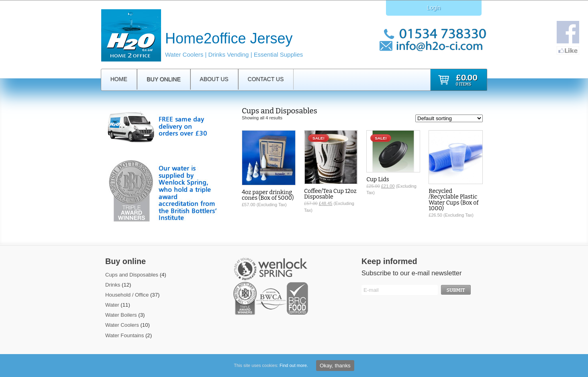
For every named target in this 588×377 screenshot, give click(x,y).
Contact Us (266, 79)
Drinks (113, 285)
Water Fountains (125, 335)
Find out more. (294, 365)
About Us (214, 79)
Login (434, 8)
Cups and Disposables (132, 275)
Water (112, 305)
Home (119, 79)
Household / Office (127, 295)
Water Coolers (122, 325)
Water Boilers (121, 315)
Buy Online (164, 79)
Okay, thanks (335, 366)
